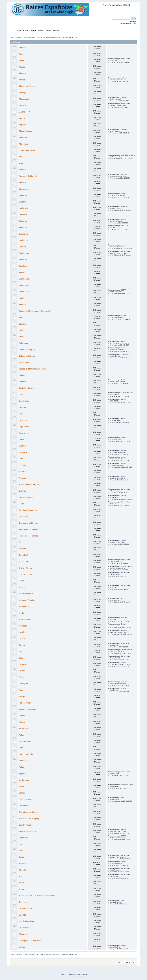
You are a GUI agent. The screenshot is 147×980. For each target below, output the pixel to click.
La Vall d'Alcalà (26, 908)
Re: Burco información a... (118, 247)
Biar (21, 317)
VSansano (124, 174)
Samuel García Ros (127, 393)
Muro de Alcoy (25, 619)
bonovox (124, 399)
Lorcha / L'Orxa (26, 574)
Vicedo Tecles (114, 61)
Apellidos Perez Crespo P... (118, 857)
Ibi (20, 542)
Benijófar (23, 260)
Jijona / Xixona (25, 568)
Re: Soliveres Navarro (116, 863)
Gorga (22, 504)
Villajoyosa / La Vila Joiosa (31, 941)
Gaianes (22, 491)
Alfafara (22, 106)
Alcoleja (22, 93)
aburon (123, 341)
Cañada (22, 375)
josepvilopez (65, 38)
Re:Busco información (116, 317)
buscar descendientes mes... (119, 80)
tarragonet (124, 618)
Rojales (22, 774)
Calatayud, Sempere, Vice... (118, 106)
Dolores (22, 446)
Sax (21, 844)
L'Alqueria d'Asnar (27, 150)
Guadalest (23, 517)
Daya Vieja (23, 433)
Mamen (123, 194)
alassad (123, 830)
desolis (123, 598)
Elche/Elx (23, 452)
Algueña (23, 125)
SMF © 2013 (73, 975)
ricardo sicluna (125, 59)
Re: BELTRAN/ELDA (116, 459)
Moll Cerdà (113, 619)
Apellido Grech (114, 774)
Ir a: (119, 962)
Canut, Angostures (115, 870)
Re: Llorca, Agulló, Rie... (117, 478)
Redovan (23, 761)
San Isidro (23, 806)
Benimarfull (24, 285)
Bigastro (23, 324)
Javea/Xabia (24, 562)
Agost (22, 54)
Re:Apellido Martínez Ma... (118, 195)
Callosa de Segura (27, 350)
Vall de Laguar (25, 928)
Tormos (22, 889)
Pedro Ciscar (73, 38)
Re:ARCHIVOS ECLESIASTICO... (120, 664)
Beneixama (24, 189)
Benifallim (23, 240)
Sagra (21, 786)
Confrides (23, 407)
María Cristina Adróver (128, 155)
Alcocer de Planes (27, 86)
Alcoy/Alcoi (24, 99)
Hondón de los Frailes (28, 536)
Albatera (23, 73)
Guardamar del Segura (29, 523)
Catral (22, 395)
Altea (21, 157)
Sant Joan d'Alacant (28, 831)
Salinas (22, 793)
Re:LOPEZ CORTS (116, 228)
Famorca (23, 472)
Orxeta (22, 671)
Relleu (22, 767)
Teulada (22, 870)
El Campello (24, 362)
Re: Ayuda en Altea (116, 157)
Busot (22, 337)
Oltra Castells (114, 690)
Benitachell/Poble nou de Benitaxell (34, 311)
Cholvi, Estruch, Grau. (116, 562)
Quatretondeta (25, 741)
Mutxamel (23, 626)
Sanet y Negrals (26, 825)
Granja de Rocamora (28, 510)
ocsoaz (123, 418)
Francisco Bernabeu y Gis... (118, 632)
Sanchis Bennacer (115, 356)
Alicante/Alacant (26, 131)
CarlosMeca (125, 97)
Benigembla (24, 253)
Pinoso (22, 716)
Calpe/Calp (24, 343)
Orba (21, 658)
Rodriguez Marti (115, 574)
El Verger (23, 934)
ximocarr (124, 496)
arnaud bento (125, 643)
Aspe (21, 163)
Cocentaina (24, 401)
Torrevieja (23, 902)
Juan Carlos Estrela (127, 785)
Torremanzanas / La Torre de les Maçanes (37, 896)
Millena (22, 587)
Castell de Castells (27, 388)
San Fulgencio (25, 799)
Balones (22, 170)
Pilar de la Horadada (28, 709)
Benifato (23, 247)
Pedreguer (23, 684)
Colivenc (124, 540)
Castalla (22, 382)
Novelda (22, 632)
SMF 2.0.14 (65, 975)
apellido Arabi (114, 497)
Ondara (22, 645)
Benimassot (24, 292)
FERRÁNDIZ (114, 401)
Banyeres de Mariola (28, 176)
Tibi (21, 876)
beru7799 (124, 682)
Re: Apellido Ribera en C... (118, 350)
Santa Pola (24, 838)
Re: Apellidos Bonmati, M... (118, 838)
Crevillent (23, 420)
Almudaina (24, 144)
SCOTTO (124, 290)
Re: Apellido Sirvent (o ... (117, 568)
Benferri (22, 202)
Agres (22, 61)
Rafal (21, 748)
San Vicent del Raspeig (29, 819)
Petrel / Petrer (25, 703)
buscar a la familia (115, 902)
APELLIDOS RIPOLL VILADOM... (120, 831)
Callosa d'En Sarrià (27, 356)
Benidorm (23, 228)
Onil (21, 651)
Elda (21, 459)
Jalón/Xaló (24, 555)
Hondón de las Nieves (28, 530)
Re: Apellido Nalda (115, 440)
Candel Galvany (115, 876)
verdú (123, 900)
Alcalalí (22, 80)
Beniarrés (23, 221)
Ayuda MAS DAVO (115, 420)
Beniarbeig (24, 208)
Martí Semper (114, 587)
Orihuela (23, 664)
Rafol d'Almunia (26, 754)
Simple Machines (83, 975)
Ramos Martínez (115, 947)
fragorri (123, 348)
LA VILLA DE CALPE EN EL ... (119, 343)
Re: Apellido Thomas (116, 221)
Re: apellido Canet (115, 292)
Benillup (23, 273)
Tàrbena (22, 864)
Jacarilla (23, 549)
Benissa (22, 305)
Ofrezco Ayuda (114, 395)
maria (123, 797)
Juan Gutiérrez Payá (116, 131)
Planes (22, 722)
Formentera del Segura (29, 484)
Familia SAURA (114, 799)
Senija (22, 857)
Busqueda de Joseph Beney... (119, 176)
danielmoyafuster (126, 380)
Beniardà (23, 215)
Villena (22, 947)
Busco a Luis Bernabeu (117, 626)
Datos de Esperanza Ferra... (118, 253)
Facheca (23, 465)
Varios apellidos (114, 600)
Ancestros (124, 630)
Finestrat (23, 478)
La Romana (24, 780)
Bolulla (22, 330)
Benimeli (23, 298)
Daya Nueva (24, 427)
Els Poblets (24, 729)
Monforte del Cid (26, 594)
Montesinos (24, 607)
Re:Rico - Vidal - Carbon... (118, 382)
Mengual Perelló (115, 658)
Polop (21, 735)
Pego (21, 690)
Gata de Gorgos (26, 497)
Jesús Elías (124, 226)
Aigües (22, 67)
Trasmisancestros (126, 650)
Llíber (21, 581)
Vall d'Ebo (23, 915)
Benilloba (23, 266)
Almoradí (23, 138)
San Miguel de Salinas (29, 812)
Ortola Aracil (113, 504)
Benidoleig (24, 234)
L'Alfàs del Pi (25, 112)
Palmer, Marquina (115, 491)
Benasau (23, 183)
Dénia (21, 440)
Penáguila (23, 697)
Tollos (22, 883)
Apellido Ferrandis (115, 208)
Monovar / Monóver (27, 600)
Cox (21, 414)
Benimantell (24, 279)
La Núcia (23, 639)
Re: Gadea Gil (114, 645)
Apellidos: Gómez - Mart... (118, 542)
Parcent (22, 677)
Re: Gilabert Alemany (116, 465)
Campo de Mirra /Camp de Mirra (33, 369)
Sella (21, 851)
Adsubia (23, 48)
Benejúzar (23, 195)
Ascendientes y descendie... (118, 684)
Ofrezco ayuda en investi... (118, 452)
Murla (21, 613)
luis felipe (124, 78)
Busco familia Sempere (117, 652)
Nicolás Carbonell (115, 99)
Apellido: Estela (114, 786)
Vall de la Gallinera (27, 921)
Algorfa (22, 118)
